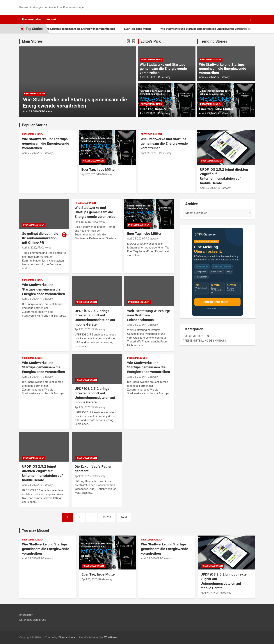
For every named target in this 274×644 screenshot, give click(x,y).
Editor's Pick (151, 41)
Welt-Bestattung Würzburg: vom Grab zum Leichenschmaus (148, 315)
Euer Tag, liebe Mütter (149, 29)
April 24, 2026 (135, 325)
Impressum (26, 615)
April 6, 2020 (29, 248)
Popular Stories (35, 125)
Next (124, 517)
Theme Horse (67, 637)
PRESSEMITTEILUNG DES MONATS (204, 341)
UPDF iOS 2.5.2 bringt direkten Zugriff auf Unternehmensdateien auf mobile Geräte (224, 176)
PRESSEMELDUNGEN (35, 94)
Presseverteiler (32, 19)
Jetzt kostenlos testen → (217, 302)
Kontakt (51, 19)
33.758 (107, 517)
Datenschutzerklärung (33, 620)
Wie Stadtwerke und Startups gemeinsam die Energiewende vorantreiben (81, 29)
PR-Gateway (47, 111)
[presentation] (128, 41)
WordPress (111, 637)
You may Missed (35, 530)
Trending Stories (214, 41)
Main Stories (32, 41)
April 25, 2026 (31, 111)
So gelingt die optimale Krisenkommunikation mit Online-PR (40, 238)
